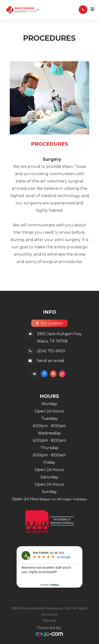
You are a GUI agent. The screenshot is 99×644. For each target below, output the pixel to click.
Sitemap (49, 620)
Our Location (52, 323)
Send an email (51, 361)
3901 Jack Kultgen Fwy (59, 334)
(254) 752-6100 (51, 351)
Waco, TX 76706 (52, 341)
